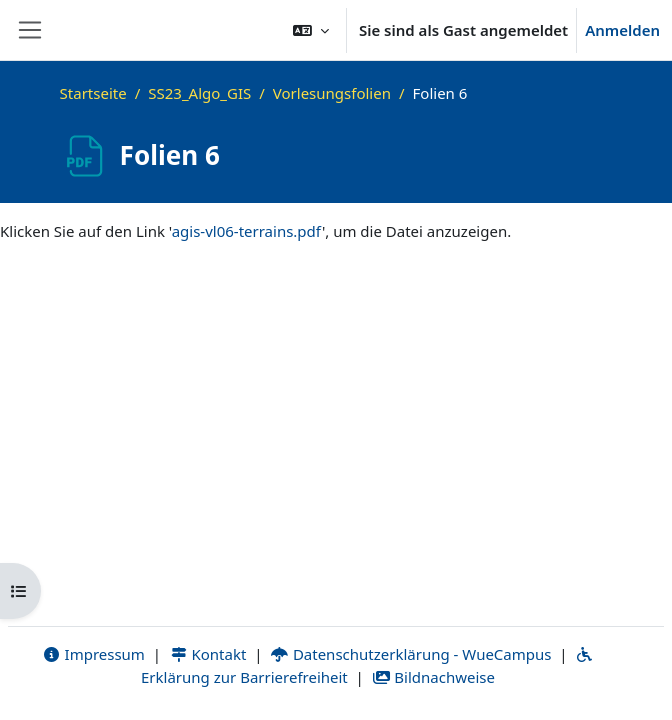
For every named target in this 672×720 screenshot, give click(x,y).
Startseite (93, 93)
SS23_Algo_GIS (199, 93)
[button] (311, 30)
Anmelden (622, 30)
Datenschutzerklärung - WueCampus (410, 654)
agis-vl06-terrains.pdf (247, 231)
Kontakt (208, 654)
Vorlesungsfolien (332, 93)
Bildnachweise (433, 677)
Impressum (93, 654)
